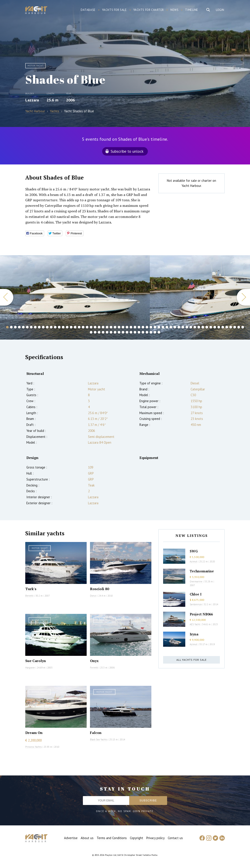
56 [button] (227, 327)
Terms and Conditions (112, 838)
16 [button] (67, 327)
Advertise (71, 838)
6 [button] (27, 327)
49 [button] (199, 327)
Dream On (34, 733)
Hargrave (30, 668)
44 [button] (179, 327)
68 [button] (119, 332)
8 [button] (35, 327)
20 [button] (83, 327)
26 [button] (107, 327)
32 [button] (131, 327)
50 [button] (203, 327)
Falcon (96, 733)
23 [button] (95, 327)
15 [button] (63, 327)
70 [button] (127, 332)
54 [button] (219, 327)
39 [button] (159, 327)
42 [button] (171, 327)
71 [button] (131, 332)
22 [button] (91, 327)
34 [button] (139, 327)
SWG (194, 551)
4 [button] (19, 327)
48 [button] (195, 327)
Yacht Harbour (36, 11)
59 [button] (239, 327)
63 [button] (99, 332)
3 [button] (15, 327)
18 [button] (75, 327)
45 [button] (183, 327)
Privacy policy (155, 838)
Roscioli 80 (100, 589)
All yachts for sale (191, 660)
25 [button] (103, 327)
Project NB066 (201, 614)
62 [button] (95, 332)
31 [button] (127, 327)
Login (220, 10)
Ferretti (94, 668)
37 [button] (151, 327)
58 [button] (235, 327)
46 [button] (187, 327)
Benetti (29, 596)
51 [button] (207, 327)
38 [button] (155, 327)
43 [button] (175, 327)
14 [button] (59, 327)
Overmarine (196, 581)
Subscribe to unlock (127, 151)
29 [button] (119, 327)
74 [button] (143, 332)
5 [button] (23, 327)
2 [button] (11, 327)
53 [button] (215, 327)
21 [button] (87, 327)
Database (88, 10)
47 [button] (191, 327)
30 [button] (123, 327)
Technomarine (202, 571)
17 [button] (71, 327)
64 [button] (103, 332)
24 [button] (99, 327)
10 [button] (43, 327)
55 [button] (223, 327)
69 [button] (123, 332)
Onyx (94, 661)
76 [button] (151, 332)
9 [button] (39, 327)
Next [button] (243, 297)
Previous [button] (7, 297)
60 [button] (243, 327)
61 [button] (91, 332)
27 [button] (111, 327)
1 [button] (7, 327)
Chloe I (196, 594)
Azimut (193, 562)
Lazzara (32, 100)
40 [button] (163, 327)
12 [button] (51, 327)
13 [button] (55, 327)
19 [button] (79, 327)
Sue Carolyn (36, 661)
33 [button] (135, 327)
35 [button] (143, 327)
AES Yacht (195, 624)
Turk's (31, 589)
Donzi (93, 596)
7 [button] (31, 327)
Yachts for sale (114, 10)
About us (87, 838)
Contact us (175, 838)
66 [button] (111, 332)
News (174, 10)
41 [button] (167, 327)
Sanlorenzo (196, 604)
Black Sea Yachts (99, 739)
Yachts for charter (149, 10)
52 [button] (211, 327)
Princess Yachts (33, 747)
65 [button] (107, 332)
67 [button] (115, 332)
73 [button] (139, 332)
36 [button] (147, 327)
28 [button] (115, 327)
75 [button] (147, 332)
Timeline (192, 10)
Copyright (137, 838)
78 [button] (159, 332)
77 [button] (155, 332)
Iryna (194, 634)
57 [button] (231, 327)
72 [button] (135, 332)
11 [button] (47, 327)
